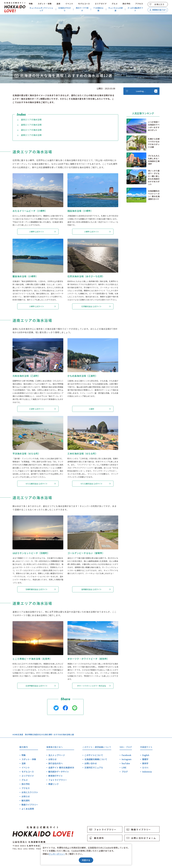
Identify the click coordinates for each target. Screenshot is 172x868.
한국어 (145, 767)
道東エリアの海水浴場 (29, 135)
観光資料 (26, 800)
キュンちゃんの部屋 (116, 9)
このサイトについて (94, 755)
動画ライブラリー (30, 805)
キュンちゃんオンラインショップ (41, 9)
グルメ (115, 4)
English (146, 755)
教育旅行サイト (56, 776)
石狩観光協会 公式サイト (96, 306)
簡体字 (145, 763)
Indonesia (147, 772)
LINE (124, 767)
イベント (69, 4)
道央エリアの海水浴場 (29, 119)
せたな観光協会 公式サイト (41, 484)
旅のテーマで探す (82, 9)
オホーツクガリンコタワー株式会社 (94, 686)
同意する (86, 860)
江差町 (100, 409)
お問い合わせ (91, 763)
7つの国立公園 (98, 9)
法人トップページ (57, 755)
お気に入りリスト (30, 792)
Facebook (126, 755)
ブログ (125, 772)
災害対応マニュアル (94, 767)
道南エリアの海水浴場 (29, 125)
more (130, 122)
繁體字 (145, 759)
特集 (31, 4)
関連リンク (54, 784)
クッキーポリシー (57, 854)
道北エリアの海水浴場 (29, 130)
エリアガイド (101, 4)
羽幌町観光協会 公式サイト (41, 589)
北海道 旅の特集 (25, 734)
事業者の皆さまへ (158, 10)
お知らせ (26, 796)
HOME (15, 734)
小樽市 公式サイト (42, 232)
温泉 (58, 4)
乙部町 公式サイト (42, 409)
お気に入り (157, 4)
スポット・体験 (45, 4)
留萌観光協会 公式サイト (96, 589)
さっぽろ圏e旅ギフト (135, 9)
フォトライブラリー (58, 780)
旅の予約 (126, 4)
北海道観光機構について (96, 759)
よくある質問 (28, 809)
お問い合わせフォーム (141, 838)
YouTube (126, 763)
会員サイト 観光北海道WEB (61, 767)
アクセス (139, 4)
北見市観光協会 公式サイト (41, 686)
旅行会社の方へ (56, 763)
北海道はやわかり (65, 9)
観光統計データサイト (59, 772)
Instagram (126, 759)
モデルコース (84, 4)
